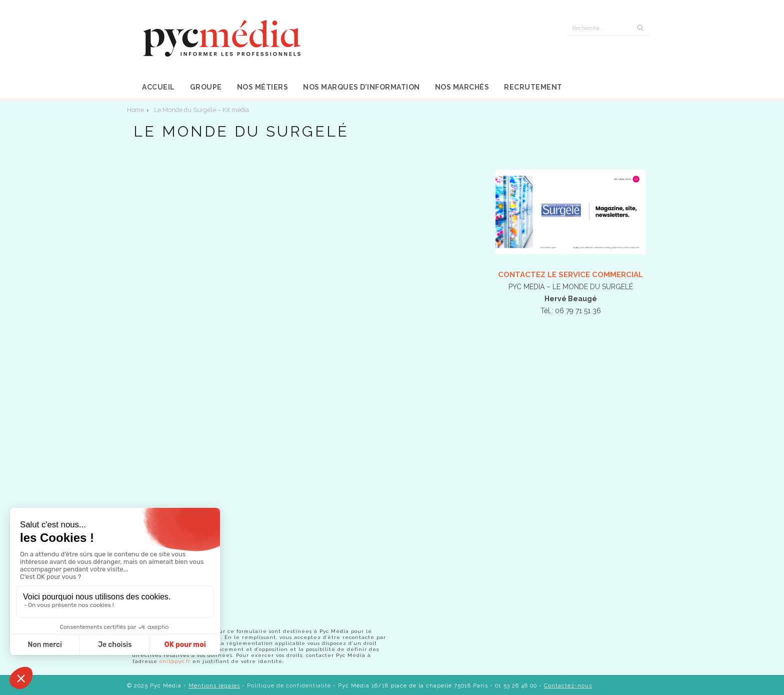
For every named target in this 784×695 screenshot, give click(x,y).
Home (135, 110)
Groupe (206, 87)
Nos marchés (462, 87)
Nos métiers (263, 87)
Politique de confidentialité (289, 686)
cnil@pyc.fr (175, 661)
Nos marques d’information (361, 87)
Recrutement (533, 87)
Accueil (158, 87)
